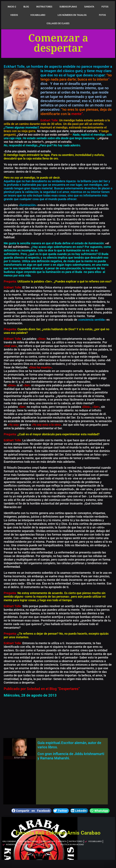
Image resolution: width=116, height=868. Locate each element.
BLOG (26, 7)
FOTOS (105, 7)
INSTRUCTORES (44, 7)
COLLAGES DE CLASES (58, 23)
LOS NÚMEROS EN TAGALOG (72, 15)
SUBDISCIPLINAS (68, 7)
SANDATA (89, 7)
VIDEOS (14, 15)
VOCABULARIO (38, 15)
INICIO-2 (12, 7)
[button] (31, 811)
